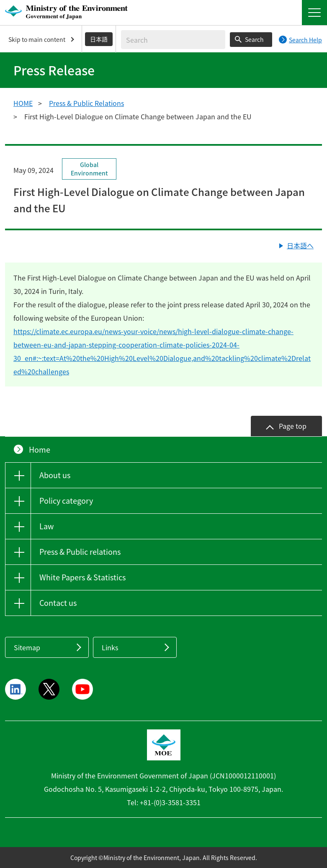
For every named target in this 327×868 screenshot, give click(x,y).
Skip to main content (37, 39)
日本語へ (300, 245)
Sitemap (27, 647)
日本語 (99, 39)
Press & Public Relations (86, 103)
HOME (23, 103)
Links (110, 647)
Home (40, 449)
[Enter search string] (173, 40)
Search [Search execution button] (254, 39)
